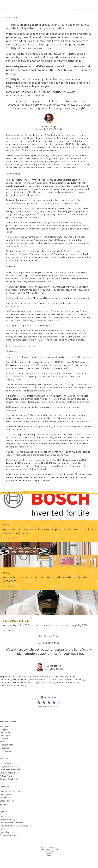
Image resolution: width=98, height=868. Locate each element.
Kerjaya (3, 829)
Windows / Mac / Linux (9, 773)
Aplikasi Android (7, 776)
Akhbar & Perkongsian (9, 835)
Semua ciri (4, 726)
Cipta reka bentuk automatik (12, 823)
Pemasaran (5, 733)
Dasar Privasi (49, 852)
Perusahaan (5, 748)
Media (3, 742)
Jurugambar (5, 730)
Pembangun (5, 736)
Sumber (3, 804)
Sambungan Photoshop (10, 770)
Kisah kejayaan (6, 751)
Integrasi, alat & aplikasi (10, 767)
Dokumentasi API (7, 764)
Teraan (49, 856)
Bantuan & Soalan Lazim (10, 792)
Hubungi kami (6, 795)
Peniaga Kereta (6, 745)
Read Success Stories (49, 636)
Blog (2, 817)
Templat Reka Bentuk (9, 779)
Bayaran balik (6, 798)
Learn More (9, 538)
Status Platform (7, 801)
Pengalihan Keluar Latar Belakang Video (17, 826)
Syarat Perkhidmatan (49, 848)
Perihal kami (5, 832)
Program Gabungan (8, 820)
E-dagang (4, 739)
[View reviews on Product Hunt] (49, 702)
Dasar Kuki (49, 854)
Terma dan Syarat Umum (49, 850)
